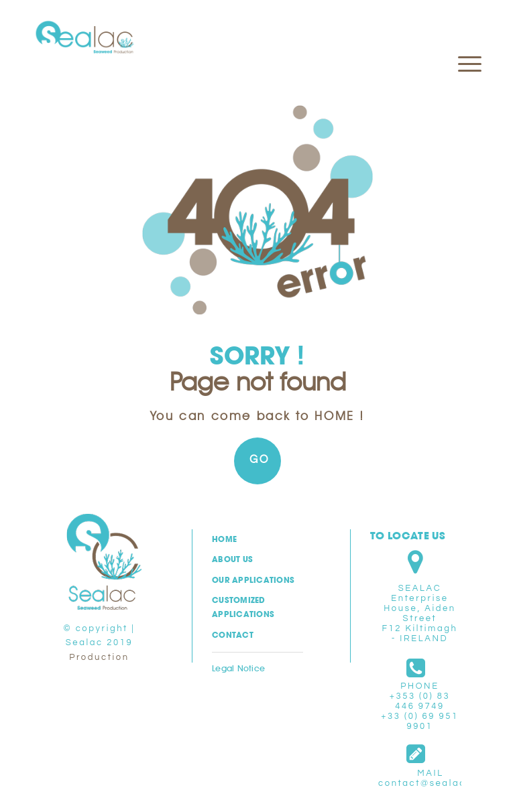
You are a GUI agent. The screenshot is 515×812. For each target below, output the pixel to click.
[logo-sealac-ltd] (85, 38)
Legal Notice (238, 668)
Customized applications (243, 607)
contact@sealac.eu (431, 783)
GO (260, 460)
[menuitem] (463, 31)
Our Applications (253, 580)
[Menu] (463, 31)
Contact (233, 635)
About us (232, 559)
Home (224, 539)
